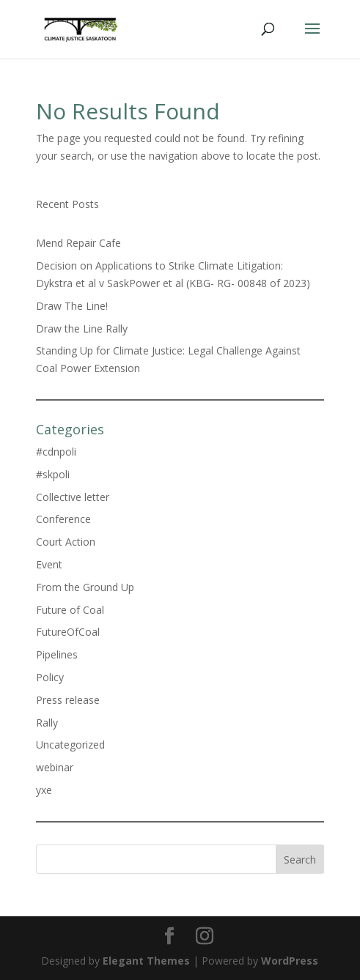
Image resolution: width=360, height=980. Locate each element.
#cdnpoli (56, 452)
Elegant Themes (146, 961)
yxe (44, 790)
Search (300, 860)
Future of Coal (70, 610)
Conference (63, 519)
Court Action (66, 542)
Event (49, 564)
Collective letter (73, 497)
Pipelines (57, 654)
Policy (50, 677)
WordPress (290, 961)
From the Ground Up (85, 587)
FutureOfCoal (68, 632)
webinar (55, 767)
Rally (47, 723)
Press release (68, 700)
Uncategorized (70, 745)
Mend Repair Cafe (78, 243)
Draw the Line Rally (82, 328)
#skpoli (53, 474)
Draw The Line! (72, 306)
